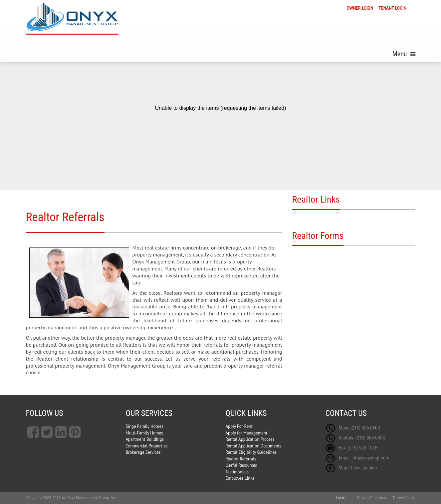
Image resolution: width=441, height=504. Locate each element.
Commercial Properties (147, 446)
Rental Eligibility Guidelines (251, 452)
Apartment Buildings (145, 439)
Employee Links (240, 478)
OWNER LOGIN (360, 8)
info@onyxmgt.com (370, 458)
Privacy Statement (372, 498)
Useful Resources (241, 465)
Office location (363, 468)
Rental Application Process (250, 439)
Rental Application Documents (254, 446)
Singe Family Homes (145, 426)
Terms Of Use (404, 498)
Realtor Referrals (241, 459)
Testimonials (237, 472)
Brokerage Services (143, 452)
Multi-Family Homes (144, 433)
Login (341, 498)
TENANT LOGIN (393, 8)
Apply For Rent (239, 426)
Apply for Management (247, 433)
